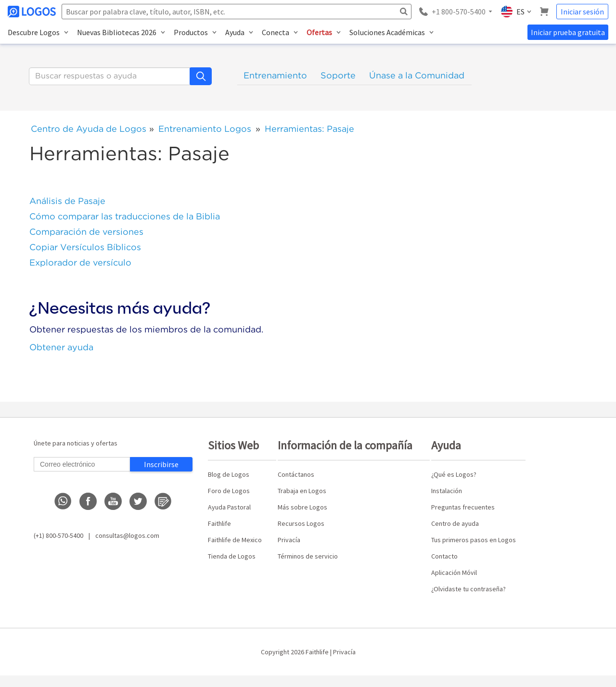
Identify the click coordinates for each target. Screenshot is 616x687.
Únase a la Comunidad (417, 75)
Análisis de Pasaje (67, 201)
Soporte (338, 75)
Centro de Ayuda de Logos (89, 129)
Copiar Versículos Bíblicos (85, 247)
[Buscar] (109, 76)
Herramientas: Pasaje (309, 129)
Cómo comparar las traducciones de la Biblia (125, 216)
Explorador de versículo (80, 262)
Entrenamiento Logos (205, 129)
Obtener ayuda (61, 347)
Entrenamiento (275, 75)
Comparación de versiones (86, 232)
